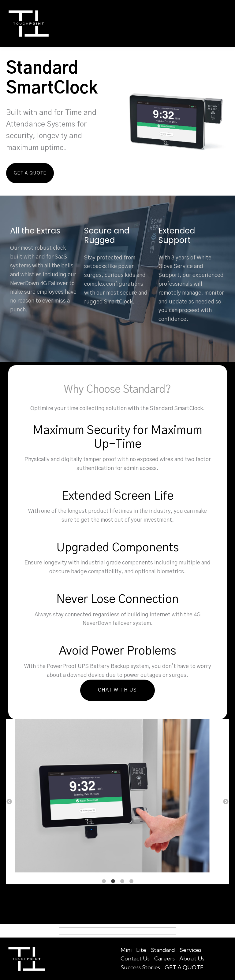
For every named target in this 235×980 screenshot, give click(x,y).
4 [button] (131, 881)
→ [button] (226, 802)
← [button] (9, 802)
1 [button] (104, 881)
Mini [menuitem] (126, 950)
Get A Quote (26, 173)
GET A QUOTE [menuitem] (184, 967)
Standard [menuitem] (163, 950)
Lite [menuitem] (141, 950)
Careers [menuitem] (164, 958)
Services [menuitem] (190, 950)
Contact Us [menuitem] (135, 958)
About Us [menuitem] (192, 958)
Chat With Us (117, 690)
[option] (117, 797)
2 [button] (113, 881)
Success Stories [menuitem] (140, 967)
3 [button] (122, 881)
